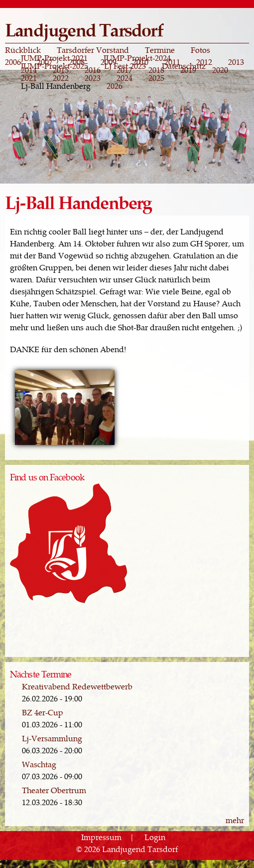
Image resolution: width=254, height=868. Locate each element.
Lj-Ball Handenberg (56, 86)
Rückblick (23, 50)
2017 (125, 70)
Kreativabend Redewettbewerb (77, 686)
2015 (61, 70)
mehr (235, 820)
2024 (125, 78)
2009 (109, 62)
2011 (172, 62)
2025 (156, 78)
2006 (13, 62)
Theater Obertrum (54, 790)
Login (155, 837)
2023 (93, 78)
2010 (140, 62)
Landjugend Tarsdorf (84, 29)
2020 (220, 70)
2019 (188, 70)
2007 (45, 62)
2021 (29, 78)
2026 (115, 86)
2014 (29, 70)
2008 (77, 62)
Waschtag (39, 764)
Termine (160, 50)
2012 (204, 62)
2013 (236, 62)
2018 (156, 70)
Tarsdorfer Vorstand (93, 50)
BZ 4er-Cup (43, 712)
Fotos (200, 50)
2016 (93, 70)
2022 (61, 78)
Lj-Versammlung (52, 738)
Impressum (101, 837)
